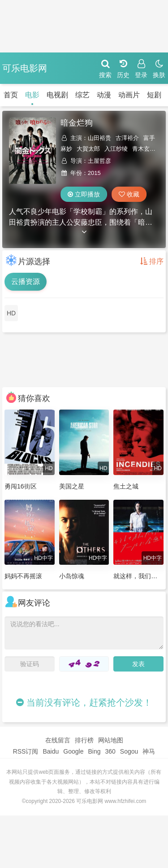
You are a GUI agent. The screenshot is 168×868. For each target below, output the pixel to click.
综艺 (82, 95)
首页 (11, 95)
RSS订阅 (26, 751)
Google (73, 751)
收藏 (129, 194)
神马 (149, 751)
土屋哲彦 (99, 161)
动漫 (104, 95)
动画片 (129, 95)
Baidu (51, 751)
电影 (32, 95)
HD (11, 313)
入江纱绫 (116, 149)
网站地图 (111, 740)
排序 (152, 261)
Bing (94, 751)
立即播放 (84, 194)
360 (110, 751)
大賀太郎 (88, 149)
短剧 (154, 95)
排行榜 (84, 740)
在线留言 (58, 740)
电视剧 (57, 95)
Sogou (129, 751)
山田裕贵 (99, 138)
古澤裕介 (127, 138)
